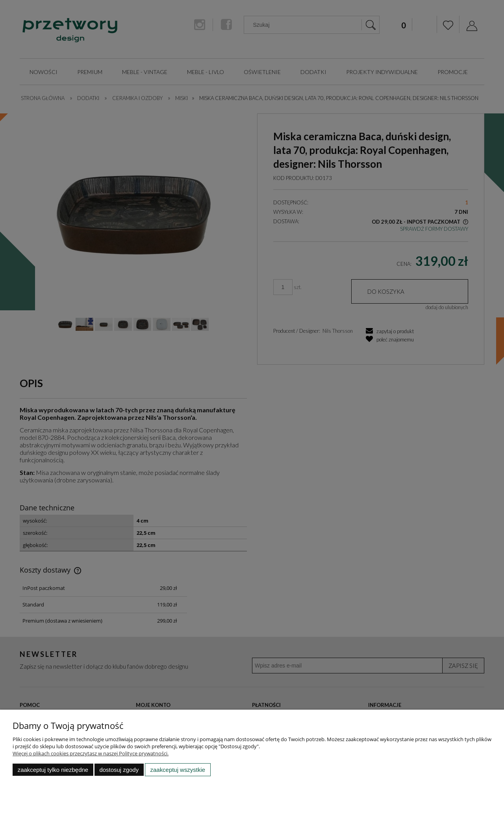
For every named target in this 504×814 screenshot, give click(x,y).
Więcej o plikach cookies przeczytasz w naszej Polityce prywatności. (91, 753)
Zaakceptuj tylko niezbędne (53, 770)
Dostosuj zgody (119, 770)
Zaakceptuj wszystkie (178, 770)
